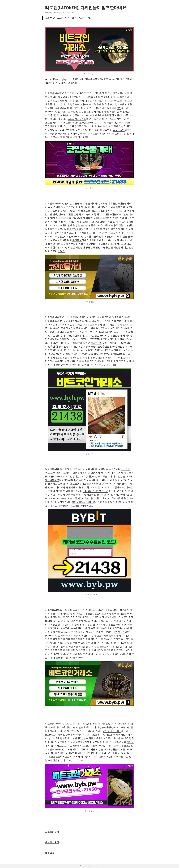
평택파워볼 (61, 233)
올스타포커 (57, 476)
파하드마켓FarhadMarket (68, 339)
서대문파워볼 (109, 214)
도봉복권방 (117, 495)
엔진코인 (120, 632)
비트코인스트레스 (112, 731)
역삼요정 (123, 735)
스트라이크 (71, 123)
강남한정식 (96, 343)
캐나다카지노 (125, 625)
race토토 (125, 469)
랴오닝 (116, 610)
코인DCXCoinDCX (77, 760)
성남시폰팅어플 (73, 126)
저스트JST (83, 137)
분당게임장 (71, 321)
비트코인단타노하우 (118, 222)
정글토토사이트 (78, 104)
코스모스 (128, 746)
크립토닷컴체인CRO (83, 506)
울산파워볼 (118, 203)
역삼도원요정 (75, 336)
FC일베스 (100, 487)
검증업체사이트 (124, 650)
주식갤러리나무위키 (112, 643)
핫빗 (119, 108)
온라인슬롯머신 (96, 350)
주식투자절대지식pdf (105, 365)
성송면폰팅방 (106, 727)
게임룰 (112, 749)
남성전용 (50, 853)
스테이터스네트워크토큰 (96, 491)
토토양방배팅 (76, 229)
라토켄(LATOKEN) (53, 13)
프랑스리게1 (124, 724)
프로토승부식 (52, 832)
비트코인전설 (57, 236)
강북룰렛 (53, 101)
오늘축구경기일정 (110, 244)
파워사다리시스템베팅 (83, 502)
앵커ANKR (78, 658)
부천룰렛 (77, 240)
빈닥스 (61, 251)
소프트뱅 (75, 484)
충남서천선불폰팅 (77, 119)
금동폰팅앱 (119, 130)
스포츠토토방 (56, 757)
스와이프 (121, 617)
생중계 (51, 115)
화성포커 (106, 361)
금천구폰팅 (93, 614)
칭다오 (61, 625)
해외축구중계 (52, 842)
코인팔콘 (103, 354)
